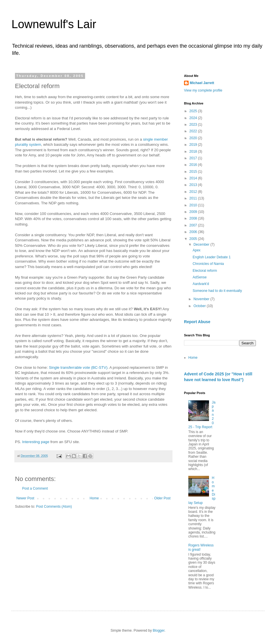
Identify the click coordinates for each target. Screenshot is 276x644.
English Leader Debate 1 (212, 257)
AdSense (200, 277)
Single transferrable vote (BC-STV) (78, 367)
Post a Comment (35, 488)
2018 (194, 152)
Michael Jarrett (202, 83)
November (202, 299)
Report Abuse (197, 322)
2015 (194, 172)
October (200, 306)
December (202, 245)
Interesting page (36, 442)
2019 (194, 145)
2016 (194, 165)
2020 (194, 138)
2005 (194, 239)
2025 (194, 111)
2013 (194, 185)
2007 (194, 225)
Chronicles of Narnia (208, 264)
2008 (194, 218)
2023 (194, 125)
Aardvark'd (201, 284)
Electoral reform (205, 271)
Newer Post (25, 498)
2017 (194, 158)
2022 (194, 131)
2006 (194, 232)
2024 (194, 118)
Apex (197, 250)
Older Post (162, 498)
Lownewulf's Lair (54, 24)
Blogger (159, 631)
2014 (194, 178)
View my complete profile (203, 90)
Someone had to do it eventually (217, 291)
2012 (194, 192)
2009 (194, 212)
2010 (194, 205)
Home (94, 498)
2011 (194, 198)
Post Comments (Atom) (54, 507)
